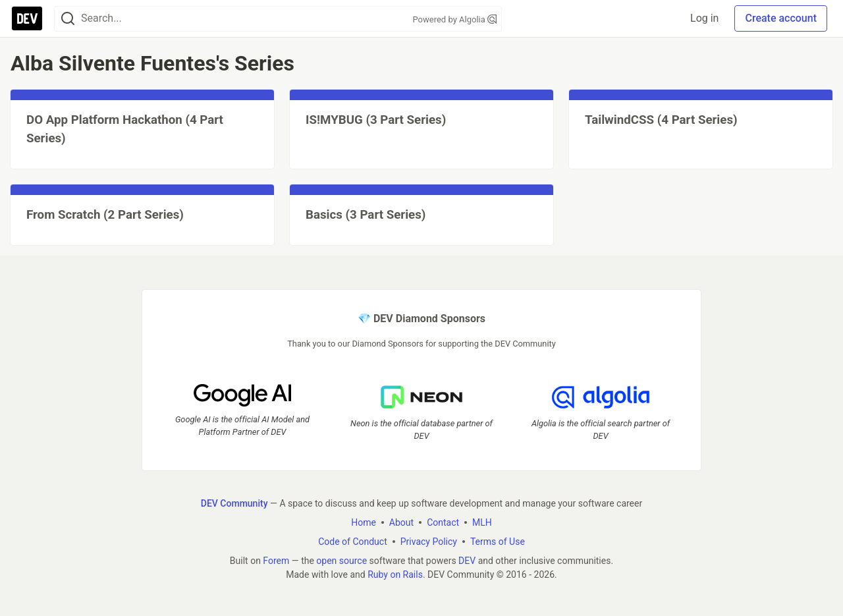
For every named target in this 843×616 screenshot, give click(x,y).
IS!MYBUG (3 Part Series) (376, 120)
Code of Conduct (353, 542)
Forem (276, 561)
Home (364, 522)
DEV (467, 561)
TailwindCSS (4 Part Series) (661, 120)
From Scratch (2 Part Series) (105, 215)
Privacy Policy (429, 542)
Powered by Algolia (454, 19)
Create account (781, 18)
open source (341, 561)
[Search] (68, 19)
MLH (482, 522)
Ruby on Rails (395, 574)
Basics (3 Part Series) (366, 215)
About (401, 522)
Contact (443, 522)
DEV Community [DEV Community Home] (234, 503)
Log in (704, 18)
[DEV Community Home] (27, 18)
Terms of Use (498, 542)
